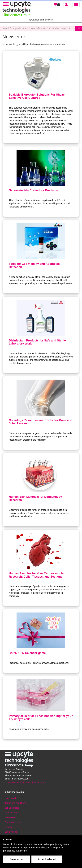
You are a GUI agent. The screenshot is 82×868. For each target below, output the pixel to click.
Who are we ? (12, 813)
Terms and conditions (15, 803)
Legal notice (11, 832)
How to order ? (12, 798)
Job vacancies (12, 808)
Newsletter (10, 817)
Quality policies (12, 822)
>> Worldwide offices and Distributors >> (25, 783)
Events (8, 827)
